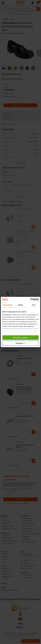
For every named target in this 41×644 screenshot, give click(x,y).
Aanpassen (21, 343)
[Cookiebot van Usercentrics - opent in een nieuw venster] (30, 300)
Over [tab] (34, 305)
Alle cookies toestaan (20, 338)
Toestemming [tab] (7, 305)
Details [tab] (20, 305)
